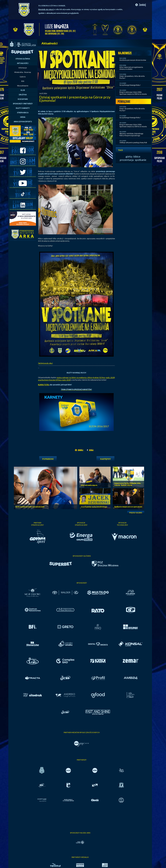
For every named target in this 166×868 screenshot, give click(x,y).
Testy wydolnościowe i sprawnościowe (30, 507)
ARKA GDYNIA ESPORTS (23, 122)
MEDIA (23, 117)
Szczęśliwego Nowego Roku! (130, 85)
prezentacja (127, 160)
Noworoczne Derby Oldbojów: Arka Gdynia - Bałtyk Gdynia (127, 484)
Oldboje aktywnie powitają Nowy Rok (133, 142)
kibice (137, 156)
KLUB (23, 90)
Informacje (23, 68)
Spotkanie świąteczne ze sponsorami (128, 507)
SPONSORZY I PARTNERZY (23, 104)
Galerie (23, 77)
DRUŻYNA (23, 95)
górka (129, 156)
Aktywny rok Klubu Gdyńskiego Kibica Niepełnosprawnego (131, 134)
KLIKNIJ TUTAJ (44, 385)
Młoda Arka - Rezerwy (23, 72)
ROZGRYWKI (23, 99)
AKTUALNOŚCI (23, 63)
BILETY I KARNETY (23, 108)
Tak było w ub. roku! (45, 363)
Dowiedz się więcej (46, 9)
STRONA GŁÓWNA (23, 59)
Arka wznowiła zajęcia (89, 485)
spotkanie (141, 160)
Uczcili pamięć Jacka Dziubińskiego (94, 507)
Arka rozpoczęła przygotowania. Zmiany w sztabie (131, 68)
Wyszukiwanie (23, 86)
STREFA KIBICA (23, 113)
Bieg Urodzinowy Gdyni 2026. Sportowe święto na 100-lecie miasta (133, 93)
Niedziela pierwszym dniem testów (133, 60)
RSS (23, 81)
